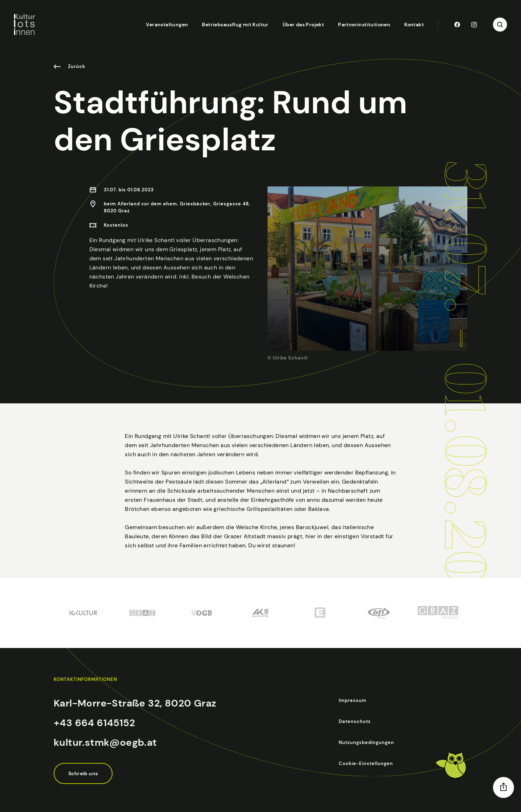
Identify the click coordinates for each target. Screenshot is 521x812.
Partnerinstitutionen (364, 25)
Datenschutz (355, 721)
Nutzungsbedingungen (366, 742)
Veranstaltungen (167, 25)
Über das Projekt (303, 25)
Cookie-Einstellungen (366, 763)
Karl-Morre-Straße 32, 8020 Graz (135, 703)
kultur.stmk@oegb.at (105, 742)
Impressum (353, 700)
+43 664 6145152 (94, 723)
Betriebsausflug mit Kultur (235, 25)
